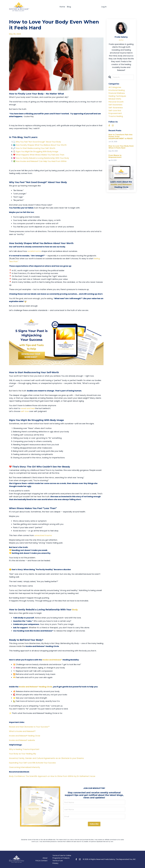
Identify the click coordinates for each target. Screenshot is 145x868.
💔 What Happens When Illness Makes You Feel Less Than (39, 155)
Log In (104, 7)
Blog (69, 7)
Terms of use (58, 861)
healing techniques (117, 96)
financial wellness (117, 93)
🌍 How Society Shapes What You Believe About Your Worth (40, 145)
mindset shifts (115, 99)
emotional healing (117, 90)
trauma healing (116, 116)
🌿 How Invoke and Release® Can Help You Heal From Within (40, 161)
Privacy (55, 863)
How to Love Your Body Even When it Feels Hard (121, 147)
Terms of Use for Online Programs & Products (62, 857)
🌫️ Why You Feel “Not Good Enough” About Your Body (37, 142)
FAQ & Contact (41, 861)
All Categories (115, 87)
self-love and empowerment (115, 112)
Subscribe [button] (94, 824)
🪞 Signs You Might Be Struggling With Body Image (36, 152)
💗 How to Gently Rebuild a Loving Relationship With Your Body (41, 158)
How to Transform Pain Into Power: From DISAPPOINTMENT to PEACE (121, 137)
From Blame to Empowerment (115, 156)
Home (62, 7)
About (45, 858)
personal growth (116, 102)
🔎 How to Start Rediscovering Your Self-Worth (34, 148)
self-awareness (116, 108)
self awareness (115, 105)
